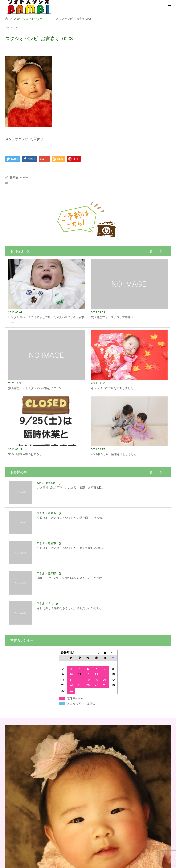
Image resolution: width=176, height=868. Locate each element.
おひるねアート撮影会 (81, 703)
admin (24, 177)
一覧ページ (154, 251)
